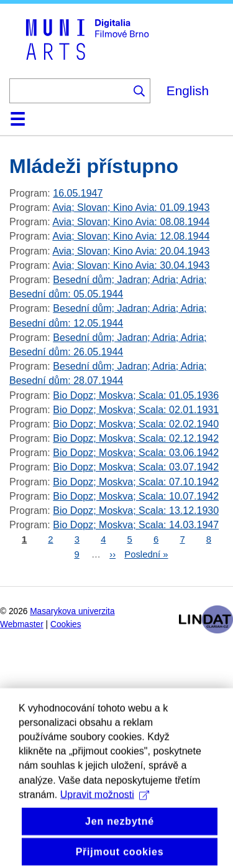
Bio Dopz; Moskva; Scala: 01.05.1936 (136, 395)
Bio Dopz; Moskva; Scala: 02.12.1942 (136, 438)
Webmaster (22, 624)
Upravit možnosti (105, 814)
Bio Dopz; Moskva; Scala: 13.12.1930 (136, 511)
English (188, 91)
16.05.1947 (78, 193)
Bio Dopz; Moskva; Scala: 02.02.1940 (136, 424)
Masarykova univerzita (72, 611)
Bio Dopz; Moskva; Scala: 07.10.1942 (136, 482)
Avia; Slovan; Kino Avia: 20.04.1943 (131, 251)
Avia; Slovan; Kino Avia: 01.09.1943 (131, 208)
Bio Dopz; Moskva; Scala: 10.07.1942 (136, 496)
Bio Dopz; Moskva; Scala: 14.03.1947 (136, 525)
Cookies (66, 624)
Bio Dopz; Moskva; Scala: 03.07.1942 (136, 467)
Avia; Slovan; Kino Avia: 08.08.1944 (131, 222)
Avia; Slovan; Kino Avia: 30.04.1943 (131, 265)
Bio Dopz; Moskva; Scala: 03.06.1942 (136, 453)
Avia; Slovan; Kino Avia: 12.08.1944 (131, 236)
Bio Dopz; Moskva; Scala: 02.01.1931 (136, 410)
